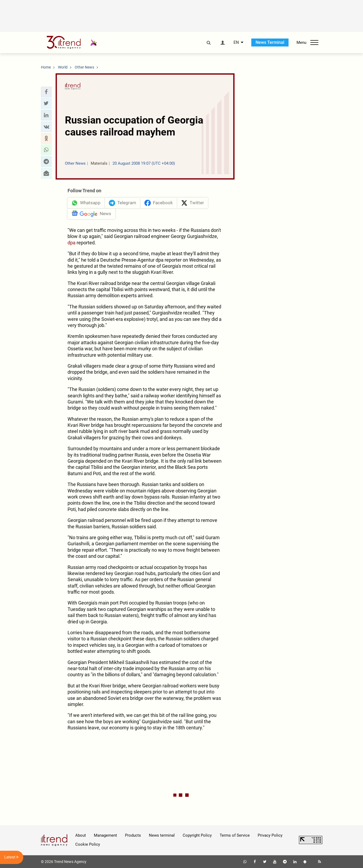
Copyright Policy (197, 835)
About (81, 835)
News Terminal (270, 42)
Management (105, 835)
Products (133, 835)
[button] (46, 92)
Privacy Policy (270, 835)
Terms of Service (235, 835)
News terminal (162, 835)
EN (236, 42)
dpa (72, 243)
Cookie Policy (88, 844)
